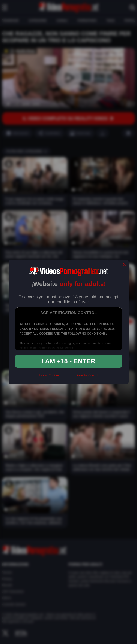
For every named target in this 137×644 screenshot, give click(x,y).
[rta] (68, 377)
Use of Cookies (49, 375)
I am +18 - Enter (69, 361)
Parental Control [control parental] (87, 375)
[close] (125, 265)
